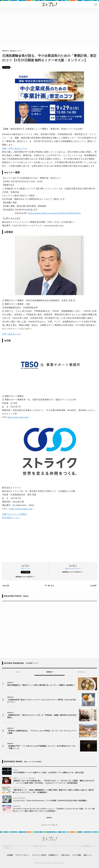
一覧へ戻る (49, 585)
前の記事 (5, 585)
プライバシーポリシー (22, 855)
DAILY (18, 672)
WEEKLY (49, 672)
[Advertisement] (49, 27)
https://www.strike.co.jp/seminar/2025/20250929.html (54, 213)
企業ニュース (88, 855)
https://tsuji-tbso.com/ (18, 417)
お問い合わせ (65, 855)
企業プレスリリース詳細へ (15, 514)
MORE (50, 818)
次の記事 (94, 585)
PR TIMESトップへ (11, 518)
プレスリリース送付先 (39, 855)
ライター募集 (77, 855)
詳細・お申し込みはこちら (15, 148)
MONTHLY (81, 672)
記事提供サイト (54, 855)
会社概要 (10, 855)
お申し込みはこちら (12, 334)
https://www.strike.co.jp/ (21, 509)
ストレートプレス (49, 825)
